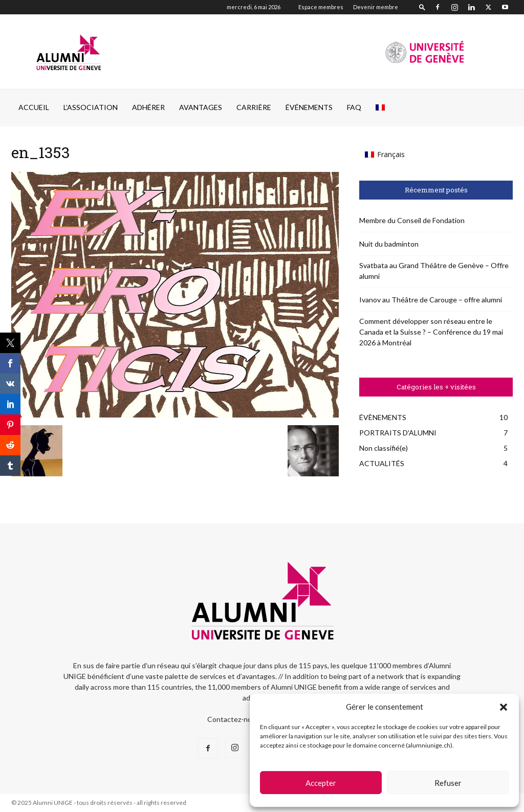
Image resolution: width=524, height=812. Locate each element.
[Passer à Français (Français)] (385, 155)
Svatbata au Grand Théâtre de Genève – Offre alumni (434, 271)
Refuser (448, 783)
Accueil (34, 107)
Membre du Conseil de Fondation (412, 220)
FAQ (354, 107)
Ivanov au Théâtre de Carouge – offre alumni (431, 300)
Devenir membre (376, 7)
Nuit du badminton (389, 244)
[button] (504, 707)
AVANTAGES (201, 107)
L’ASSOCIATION (91, 107)
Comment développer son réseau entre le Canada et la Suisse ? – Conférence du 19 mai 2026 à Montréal (431, 332)
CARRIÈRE (254, 107)
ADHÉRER (148, 107)
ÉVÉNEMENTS (309, 107)
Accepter (321, 783)
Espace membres (321, 7)
